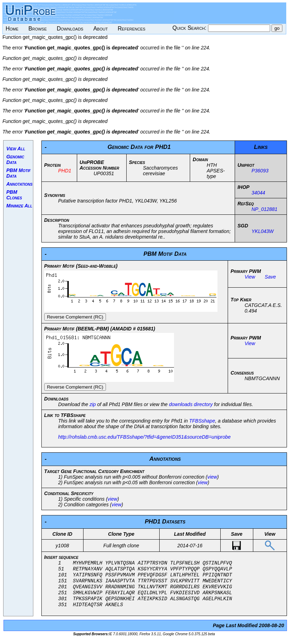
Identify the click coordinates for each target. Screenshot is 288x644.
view (212, 477)
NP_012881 (264, 209)
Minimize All (19, 206)
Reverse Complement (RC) (75, 317)
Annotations (19, 184)
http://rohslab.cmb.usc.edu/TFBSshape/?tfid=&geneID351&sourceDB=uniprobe (145, 437)
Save (270, 277)
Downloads (70, 29)
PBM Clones (14, 195)
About (101, 29)
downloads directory (191, 404)
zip (93, 404)
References (132, 29)
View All (16, 149)
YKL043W (263, 231)
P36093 (260, 171)
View (250, 277)
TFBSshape (202, 421)
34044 (258, 193)
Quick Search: (190, 28)
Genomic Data (15, 159)
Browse (38, 29)
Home (12, 29)
